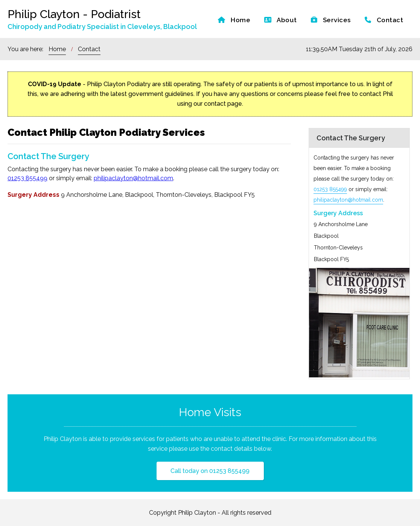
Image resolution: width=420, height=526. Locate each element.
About (281, 20)
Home (234, 20)
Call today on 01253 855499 (210, 471)
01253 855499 (27, 178)
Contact (384, 20)
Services (331, 20)
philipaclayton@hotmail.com (133, 178)
